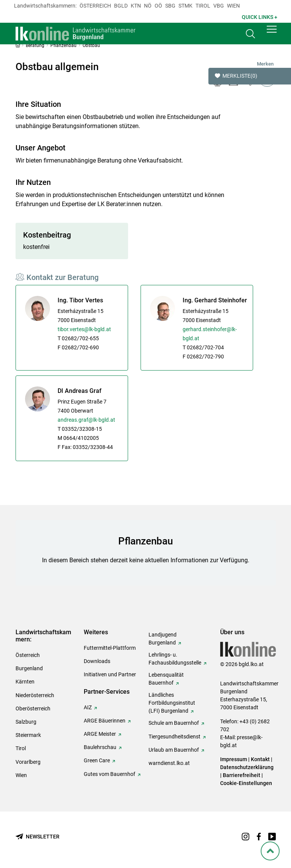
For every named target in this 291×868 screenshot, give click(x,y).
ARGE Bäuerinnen (105, 721)
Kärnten (25, 682)
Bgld (121, 6)
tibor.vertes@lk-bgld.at (84, 329)
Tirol (203, 6)
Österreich (95, 6)
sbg (170, 6)
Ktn (136, 6)
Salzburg (26, 722)
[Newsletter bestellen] (38, 837)
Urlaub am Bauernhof (174, 750)
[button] (272, 35)
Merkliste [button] (236, 76)
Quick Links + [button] (260, 17)
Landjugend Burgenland (163, 639)
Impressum (234, 759)
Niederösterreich (35, 695)
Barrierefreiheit (242, 775)
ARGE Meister (100, 734)
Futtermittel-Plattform (110, 648)
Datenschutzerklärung (247, 767)
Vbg (219, 6)
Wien (233, 6)
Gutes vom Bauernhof (110, 774)
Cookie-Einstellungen (246, 783)
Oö (158, 6)
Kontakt (260, 759)
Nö (148, 6)
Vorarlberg (28, 762)
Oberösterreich (33, 708)
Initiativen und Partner (110, 674)
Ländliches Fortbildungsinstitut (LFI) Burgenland (172, 703)
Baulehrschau (100, 747)
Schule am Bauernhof (174, 723)
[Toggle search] (250, 37)
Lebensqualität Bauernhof (166, 679)
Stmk (185, 6)
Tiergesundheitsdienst (174, 737)
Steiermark (28, 735)
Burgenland (29, 668)
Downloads (97, 661)
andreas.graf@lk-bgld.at (86, 420)
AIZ (88, 707)
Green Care (97, 760)
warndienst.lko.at (169, 763)
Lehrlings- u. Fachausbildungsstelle (175, 659)
